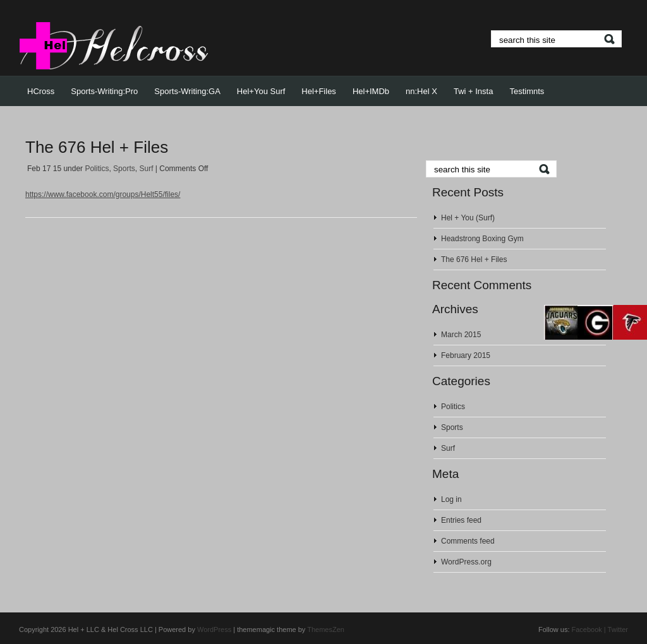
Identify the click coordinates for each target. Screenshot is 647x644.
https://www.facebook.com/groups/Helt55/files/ (103, 194)
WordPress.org (466, 562)
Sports (124, 169)
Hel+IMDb (371, 91)
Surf (146, 169)
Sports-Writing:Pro (104, 91)
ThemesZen (326, 629)
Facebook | (589, 629)
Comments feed (468, 541)
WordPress (214, 629)
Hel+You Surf (261, 91)
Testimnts (527, 91)
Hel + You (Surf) (468, 218)
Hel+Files (319, 91)
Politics (97, 169)
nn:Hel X (421, 91)
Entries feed (461, 520)
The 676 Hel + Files (97, 147)
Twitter (618, 629)
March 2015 (461, 335)
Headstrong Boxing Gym (482, 239)
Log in (451, 499)
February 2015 (466, 355)
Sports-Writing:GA (187, 91)
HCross (41, 91)
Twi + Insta (474, 91)
